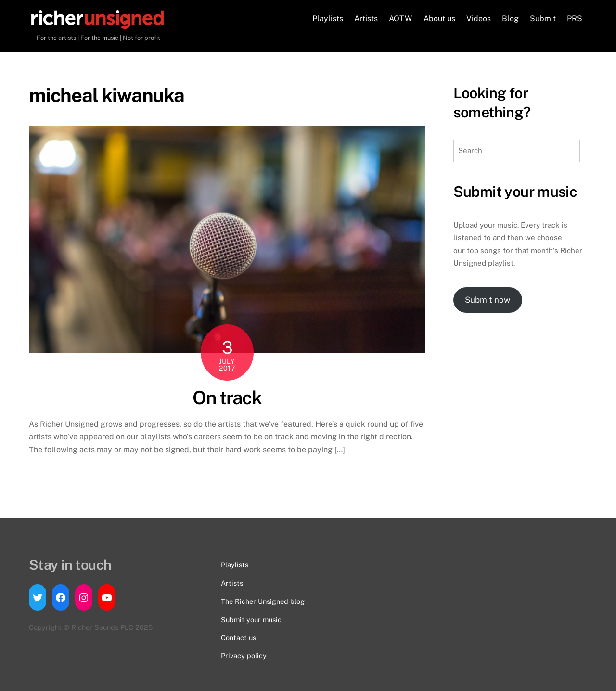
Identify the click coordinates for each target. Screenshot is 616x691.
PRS (575, 19)
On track (227, 398)
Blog (510, 19)
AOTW (400, 19)
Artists (366, 19)
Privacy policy (244, 656)
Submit (543, 19)
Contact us (238, 637)
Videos (479, 19)
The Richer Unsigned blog (263, 601)
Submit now (488, 300)
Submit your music (251, 620)
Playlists (328, 19)
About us (439, 19)
